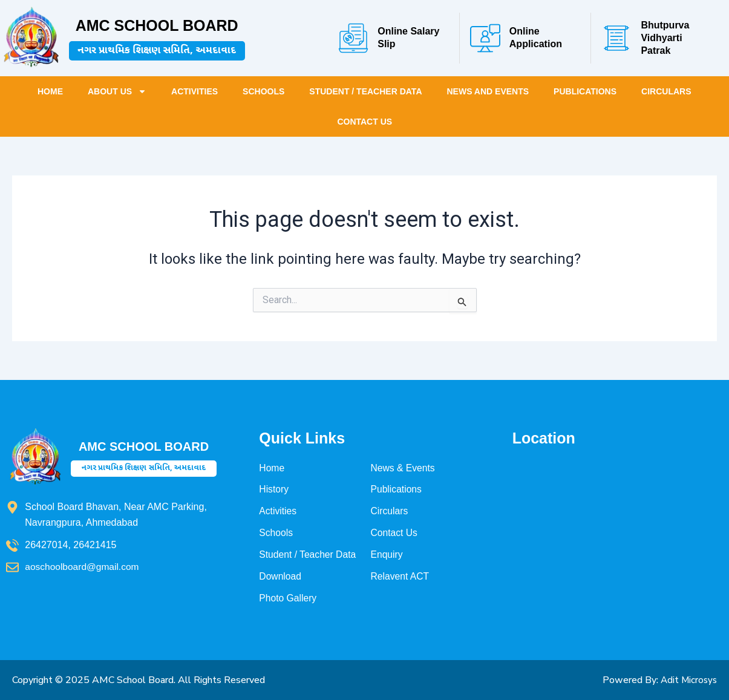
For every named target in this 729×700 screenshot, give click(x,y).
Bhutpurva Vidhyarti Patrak (665, 38)
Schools (263, 91)
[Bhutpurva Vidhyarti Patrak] (616, 38)
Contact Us (364, 122)
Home (50, 91)
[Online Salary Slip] (353, 38)
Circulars (666, 91)
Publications (585, 91)
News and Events (488, 91)
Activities (195, 91)
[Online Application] (485, 38)
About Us (117, 91)
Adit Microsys (687, 680)
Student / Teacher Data (365, 91)
